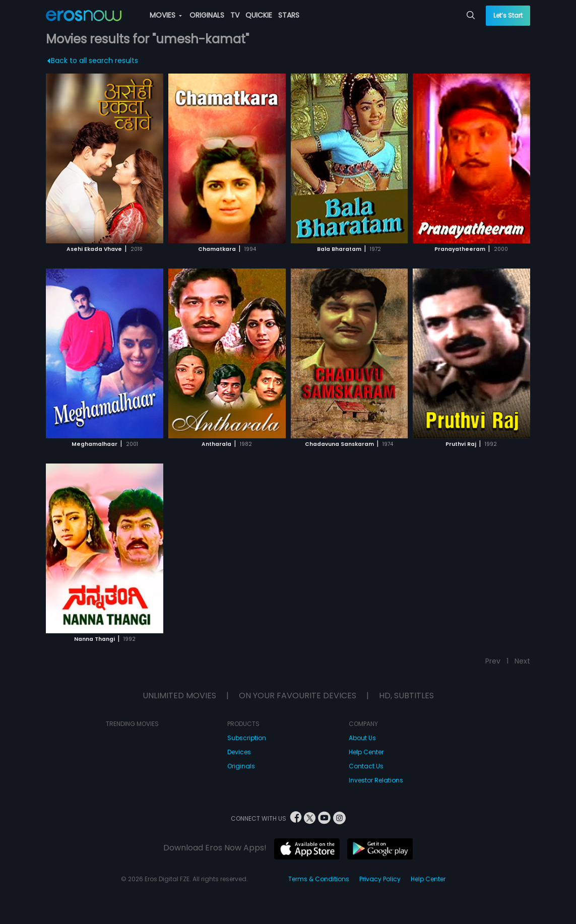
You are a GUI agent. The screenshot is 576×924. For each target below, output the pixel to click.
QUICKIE (259, 15)
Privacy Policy (380, 879)
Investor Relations (376, 780)
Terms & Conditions (319, 879)
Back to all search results (93, 60)
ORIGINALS (207, 15)
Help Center (366, 752)
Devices (239, 752)
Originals (241, 766)
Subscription (247, 738)
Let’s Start (508, 15)
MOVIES (166, 15)
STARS (289, 15)
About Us (362, 738)
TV (235, 15)
